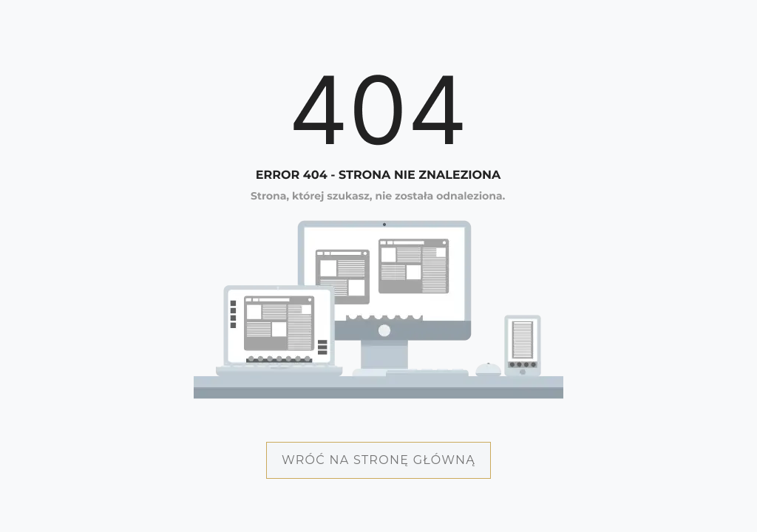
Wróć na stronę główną (378, 460)
